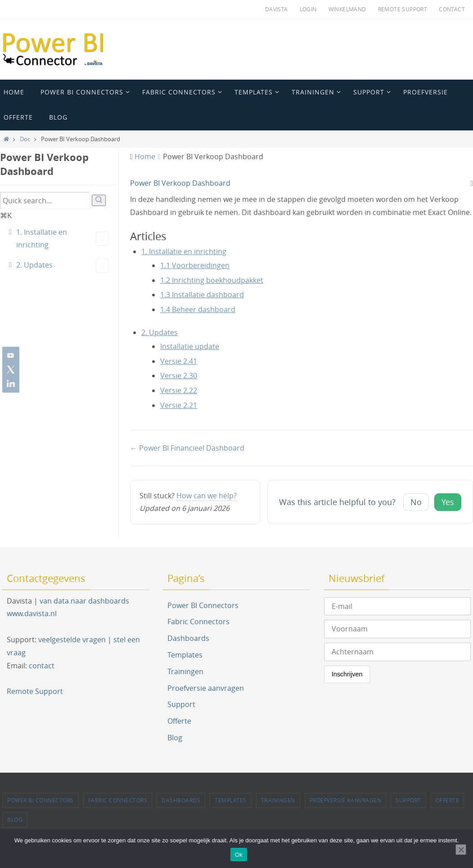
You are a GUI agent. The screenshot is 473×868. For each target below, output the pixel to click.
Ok (239, 855)
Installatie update (190, 346)
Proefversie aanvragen (206, 688)
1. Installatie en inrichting (62, 239)
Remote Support (403, 9)
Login (308, 9)
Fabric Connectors (198, 622)
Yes (448, 502)
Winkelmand (347, 9)
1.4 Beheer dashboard (198, 309)
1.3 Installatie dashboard (202, 295)
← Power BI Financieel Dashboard (187, 448)
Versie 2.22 (179, 390)
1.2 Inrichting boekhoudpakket (212, 280)
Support (181, 704)
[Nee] (461, 850)
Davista (277, 9)
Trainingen (185, 671)
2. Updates (62, 266)
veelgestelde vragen (72, 640)
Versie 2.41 (179, 361)
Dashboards (188, 638)
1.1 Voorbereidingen (195, 265)
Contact (452, 9)
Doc (25, 139)
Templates (185, 655)
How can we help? (207, 496)
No (416, 502)
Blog (175, 738)
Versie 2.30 (179, 376)
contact (42, 666)
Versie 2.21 (179, 405)
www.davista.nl (32, 613)
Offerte (179, 721)
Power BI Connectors (203, 605)
